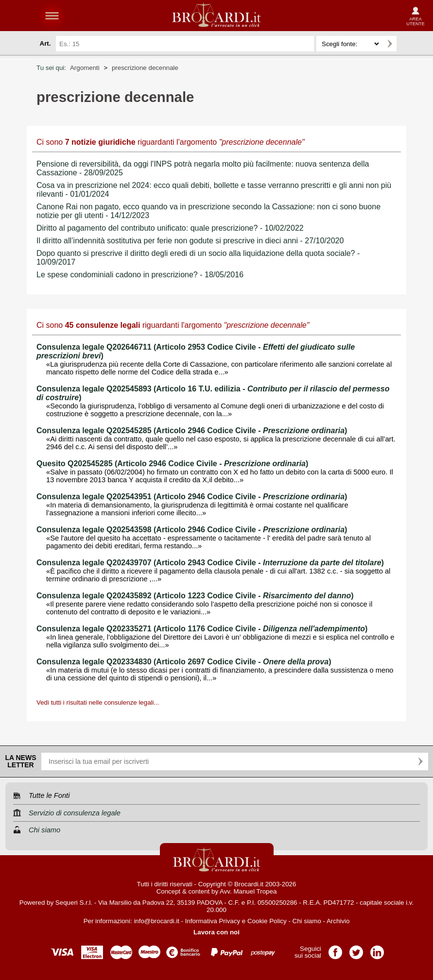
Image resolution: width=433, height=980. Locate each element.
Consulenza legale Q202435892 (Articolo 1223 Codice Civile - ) (195, 596)
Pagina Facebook (335, 949)
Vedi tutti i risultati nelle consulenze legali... (98, 702)
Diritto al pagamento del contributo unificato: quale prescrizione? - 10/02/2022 (170, 228)
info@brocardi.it (156, 921)
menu (52, 16)
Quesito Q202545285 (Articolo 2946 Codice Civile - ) (172, 464)
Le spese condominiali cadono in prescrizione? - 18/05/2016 (140, 275)
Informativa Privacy (213, 921)
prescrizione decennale (145, 68)
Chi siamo (307, 921)
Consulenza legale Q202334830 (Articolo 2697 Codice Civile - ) (184, 662)
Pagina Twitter (356, 949)
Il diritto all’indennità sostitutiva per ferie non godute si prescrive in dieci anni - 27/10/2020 (190, 241)
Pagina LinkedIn (377, 949)
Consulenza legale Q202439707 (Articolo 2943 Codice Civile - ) (210, 563)
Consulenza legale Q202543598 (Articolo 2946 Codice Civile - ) (192, 530)
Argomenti (85, 68)
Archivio (338, 921)
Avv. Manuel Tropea (248, 891)
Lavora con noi (216, 932)
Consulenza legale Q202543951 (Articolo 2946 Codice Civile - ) (192, 497)
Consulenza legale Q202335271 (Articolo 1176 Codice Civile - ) (202, 629)
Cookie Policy (267, 921)
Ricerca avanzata (408, 44)
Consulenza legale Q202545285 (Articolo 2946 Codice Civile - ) (192, 431)
